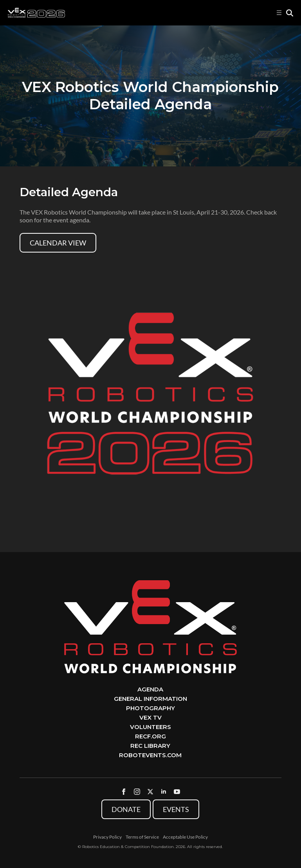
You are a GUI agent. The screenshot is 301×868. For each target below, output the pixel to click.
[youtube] (177, 792)
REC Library (150, 746)
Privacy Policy (107, 837)
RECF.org (150, 736)
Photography (150, 708)
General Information (150, 699)
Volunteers (150, 727)
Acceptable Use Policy (185, 837)
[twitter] (150, 792)
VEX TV (150, 717)
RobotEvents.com (150, 755)
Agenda (150, 689)
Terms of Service (142, 837)
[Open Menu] (279, 13)
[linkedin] (164, 792)
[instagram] (137, 792)
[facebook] (124, 792)
